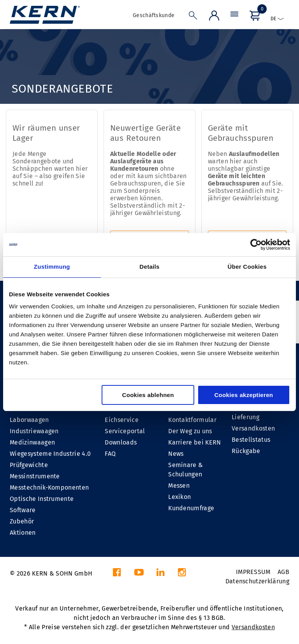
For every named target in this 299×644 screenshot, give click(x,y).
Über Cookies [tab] (247, 267)
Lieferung (245, 417)
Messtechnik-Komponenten (49, 487)
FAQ (110, 454)
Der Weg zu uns (190, 431)
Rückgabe (246, 451)
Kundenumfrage (191, 508)
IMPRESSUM (253, 572)
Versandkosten (253, 428)
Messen (179, 486)
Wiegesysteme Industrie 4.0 (50, 454)
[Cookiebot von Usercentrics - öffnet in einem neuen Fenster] (256, 245)
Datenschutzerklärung (257, 581)
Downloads (121, 442)
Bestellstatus (251, 440)
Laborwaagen (29, 420)
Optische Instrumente (42, 499)
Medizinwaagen (32, 442)
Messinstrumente (35, 476)
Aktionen (23, 533)
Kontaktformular (192, 420)
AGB (283, 572)
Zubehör (22, 521)
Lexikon (179, 497)
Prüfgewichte (29, 465)
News (176, 454)
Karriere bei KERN (194, 442)
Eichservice (122, 420)
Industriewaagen (34, 431)
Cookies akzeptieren (244, 395)
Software (23, 510)
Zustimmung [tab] (52, 267)
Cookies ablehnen (148, 395)
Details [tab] (149, 267)
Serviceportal (125, 431)
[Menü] (234, 17)
